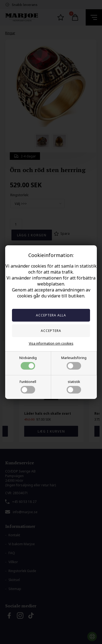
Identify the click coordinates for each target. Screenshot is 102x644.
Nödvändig (28, 363)
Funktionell (28, 386)
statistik (74, 386)
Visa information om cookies (51, 343)
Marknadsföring (74, 363)
